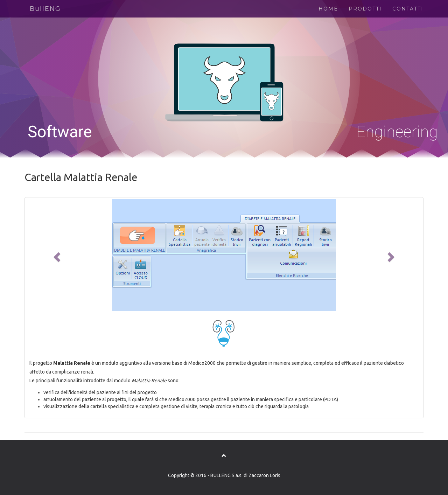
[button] (56, 255)
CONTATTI (408, 9)
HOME (328, 9)
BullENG (45, 9)
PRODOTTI (365, 9)
